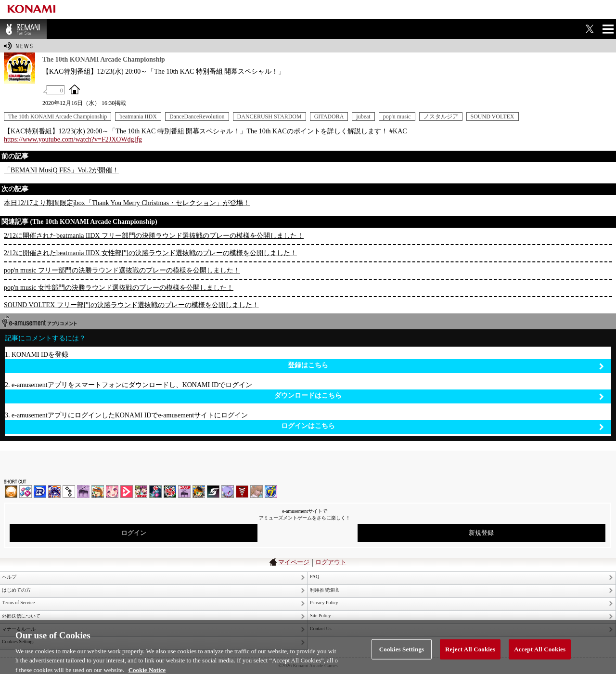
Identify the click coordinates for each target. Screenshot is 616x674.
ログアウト (331, 562)
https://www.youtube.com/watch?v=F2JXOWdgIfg (73, 139)
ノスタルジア (441, 117)
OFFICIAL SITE (75, 89)
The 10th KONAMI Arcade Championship (58, 117)
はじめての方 (16, 590)
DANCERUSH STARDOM (269, 117)
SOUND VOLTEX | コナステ (213, 492)
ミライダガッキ (271, 492)
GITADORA (329, 117)
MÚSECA (242, 492)
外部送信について (21, 616)
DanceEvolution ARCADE (257, 492)
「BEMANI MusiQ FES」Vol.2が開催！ (61, 170)
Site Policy (321, 616)
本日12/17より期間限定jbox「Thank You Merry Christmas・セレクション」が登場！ (127, 203)
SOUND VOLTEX (493, 117)
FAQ (314, 577)
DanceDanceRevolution (197, 117)
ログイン (134, 533)
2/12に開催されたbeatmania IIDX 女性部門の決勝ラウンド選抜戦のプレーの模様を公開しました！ (150, 253)
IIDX (11, 492)
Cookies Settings (402, 655)
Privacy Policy (324, 603)
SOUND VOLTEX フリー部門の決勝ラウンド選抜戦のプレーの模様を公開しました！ (131, 305)
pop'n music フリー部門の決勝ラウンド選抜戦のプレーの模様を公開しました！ (122, 270)
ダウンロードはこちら (439, 396)
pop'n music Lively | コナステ (199, 492)
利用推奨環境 (324, 590)
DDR (26, 492)
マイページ (294, 562)
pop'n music (397, 117)
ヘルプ (9, 577)
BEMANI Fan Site (23, 29)
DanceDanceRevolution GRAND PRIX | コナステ (155, 492)
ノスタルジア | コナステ (184, 492)
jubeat (363, 117)
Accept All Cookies (540, 655)
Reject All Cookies (470, 655)
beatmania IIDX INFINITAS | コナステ (141, 492)
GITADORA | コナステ (170, 492)
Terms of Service (18, 603)
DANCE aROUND (127, 492)
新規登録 (481, 533)
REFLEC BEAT (228, 492)
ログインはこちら (443, 426)
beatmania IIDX (138, 117)
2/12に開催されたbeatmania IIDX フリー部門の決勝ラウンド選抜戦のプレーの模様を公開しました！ (154, 236)
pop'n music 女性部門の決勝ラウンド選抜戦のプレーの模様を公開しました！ (119, 288)
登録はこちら (446, 366)
